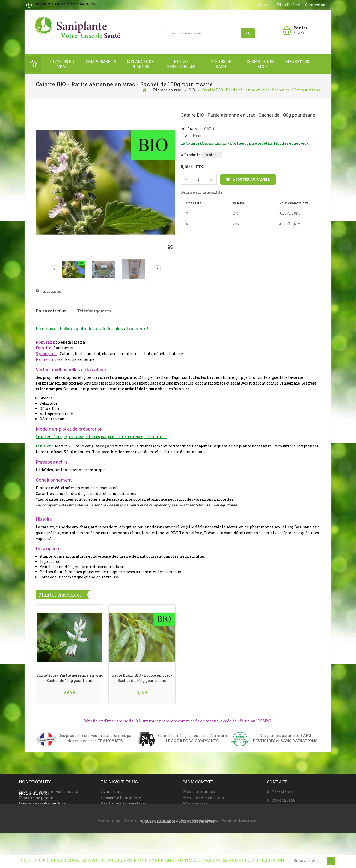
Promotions (109, 851)
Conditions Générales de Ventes (189, 851)
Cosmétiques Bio (261, 64)
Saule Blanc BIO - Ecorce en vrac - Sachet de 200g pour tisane (142, 678)
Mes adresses (195, 804)
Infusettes (297, 61)
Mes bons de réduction (204, 798)
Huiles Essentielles (181, 64)
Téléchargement (94, 311)
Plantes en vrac (62, 64)
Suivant (157, 269)
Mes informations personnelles (213, 810)
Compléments (101, 61)
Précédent (54, 269)
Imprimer (52, 291)
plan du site (289, 5)
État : (186, 136)
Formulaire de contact (292, 808)
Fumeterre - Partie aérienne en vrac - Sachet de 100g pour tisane (70, 678)
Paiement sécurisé (239, 851)
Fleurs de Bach (221, 64)
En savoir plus (51, 311)
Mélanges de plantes (140, 64)
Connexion (315, 5)
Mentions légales (140, 851)
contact (265, 5)
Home (33, 64)
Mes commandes (199, 791)
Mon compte (198, 782)
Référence (191, 129)
